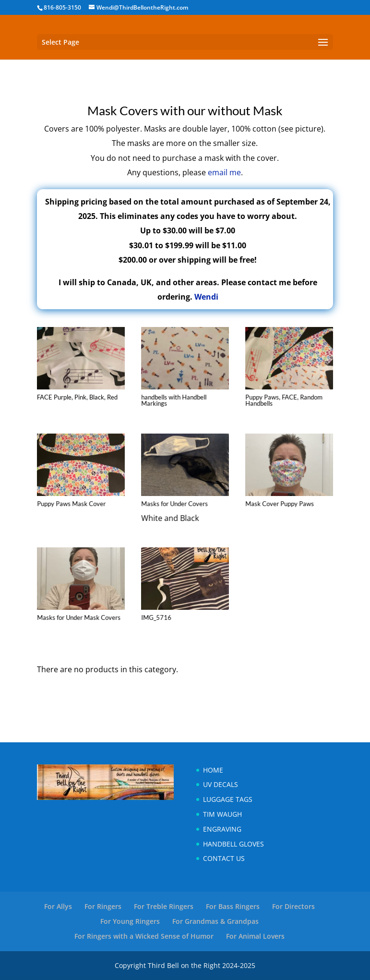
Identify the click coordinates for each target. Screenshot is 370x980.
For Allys (58, 906)
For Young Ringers (130, 921)
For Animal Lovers (255, 936)
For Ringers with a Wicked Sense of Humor (144, 936)
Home (213, 770)
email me (224, 172)
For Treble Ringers (164, 906)
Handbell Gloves (233, 844)
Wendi (206, 297)
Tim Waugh (222, 814)
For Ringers (103, 906)
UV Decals (221, 784)
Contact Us (224, 858)
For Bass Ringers (233, 906)
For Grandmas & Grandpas (215, 921)
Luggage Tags (228, 799)
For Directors (293, 906)
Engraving (222, 829)
